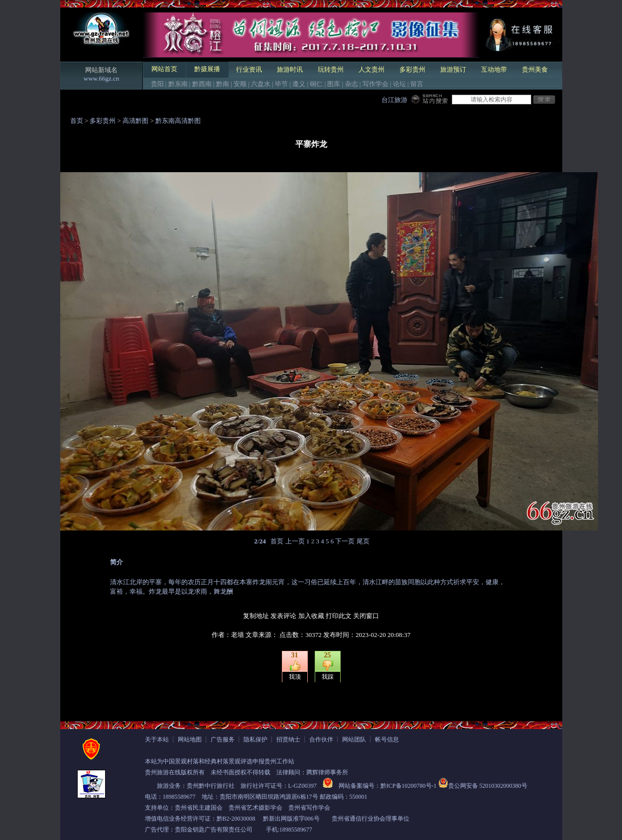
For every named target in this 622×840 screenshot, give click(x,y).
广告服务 (223, 739)
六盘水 (261, 84)
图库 (334, 84)
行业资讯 (249, 69)
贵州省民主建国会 (199, 808)
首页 (77, 121)
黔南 (223, 84)
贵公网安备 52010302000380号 (488, 786)
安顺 (240, 84)
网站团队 (354, 739)
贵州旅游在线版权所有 (175, 772)
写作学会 (375, 84)
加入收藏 (311, 616)
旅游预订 (453, 69)
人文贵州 (372, 69)
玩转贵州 (331, 69)
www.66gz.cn (101, 78)
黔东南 (178, 84)
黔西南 (202, 84)
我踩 (328, 677)
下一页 (345, 541)
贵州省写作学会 (309, 808)
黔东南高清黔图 (178, 121)
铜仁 (316, 84)
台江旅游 (394, 100)
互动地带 (494, 69)
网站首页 (164, 69)
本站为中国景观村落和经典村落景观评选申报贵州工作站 (220, 761)
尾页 (363, 541)
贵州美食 (535, 69)
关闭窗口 (366, 616)
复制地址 (256, 616)
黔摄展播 (207, 69)
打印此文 (339, 616)
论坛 (399, 84)
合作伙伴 (321, 739)
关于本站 (157, 739)
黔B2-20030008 (236, 819)
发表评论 (283, 616)
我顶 (295, 677)
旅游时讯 (290, 69)
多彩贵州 (412, 69)
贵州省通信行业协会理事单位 (371, 819)
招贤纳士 (288, 739)
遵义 (299, 84)
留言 (417, 84)
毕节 (281, 84)
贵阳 (157, 84)
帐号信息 (387, 739)
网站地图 (190, 739)
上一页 (295, 541)
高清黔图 (135, 121)
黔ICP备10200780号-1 (409, 786)
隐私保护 (255, 739)
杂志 (352, 84)
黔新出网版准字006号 (291, 819)
